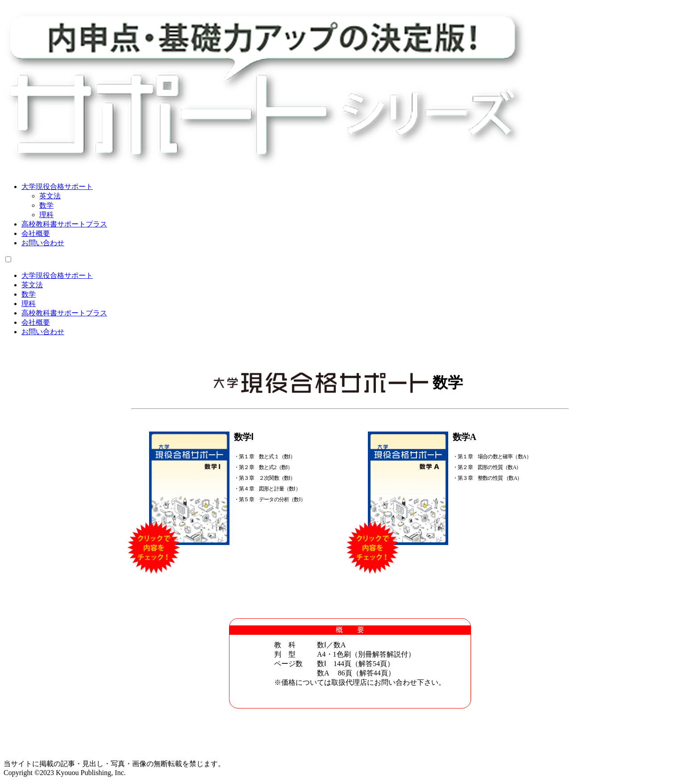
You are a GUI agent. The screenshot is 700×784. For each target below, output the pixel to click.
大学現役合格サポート (57, 187)
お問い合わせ (43, 243)
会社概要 (36, 233)
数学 (46, 205)
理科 (46, 215)
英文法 (50, 196)
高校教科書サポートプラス (64, 224)
